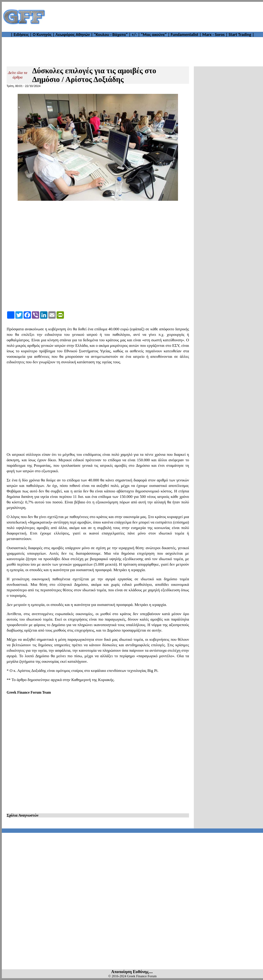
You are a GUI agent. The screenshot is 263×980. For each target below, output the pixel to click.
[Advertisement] (155, 17)
